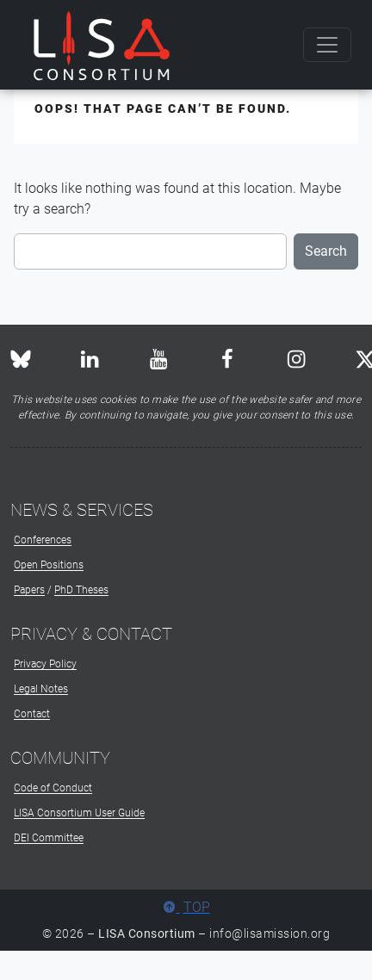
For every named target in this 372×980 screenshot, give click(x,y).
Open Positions (49, 565)
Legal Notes (41, 689)
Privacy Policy (45, 664)
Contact (32, 714)
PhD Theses (81, 590)
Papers (29, 590)
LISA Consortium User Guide (79, 813)
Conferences (43, 540)
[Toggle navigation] (327, 45)
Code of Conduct (53, 788)
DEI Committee (49, 838)
